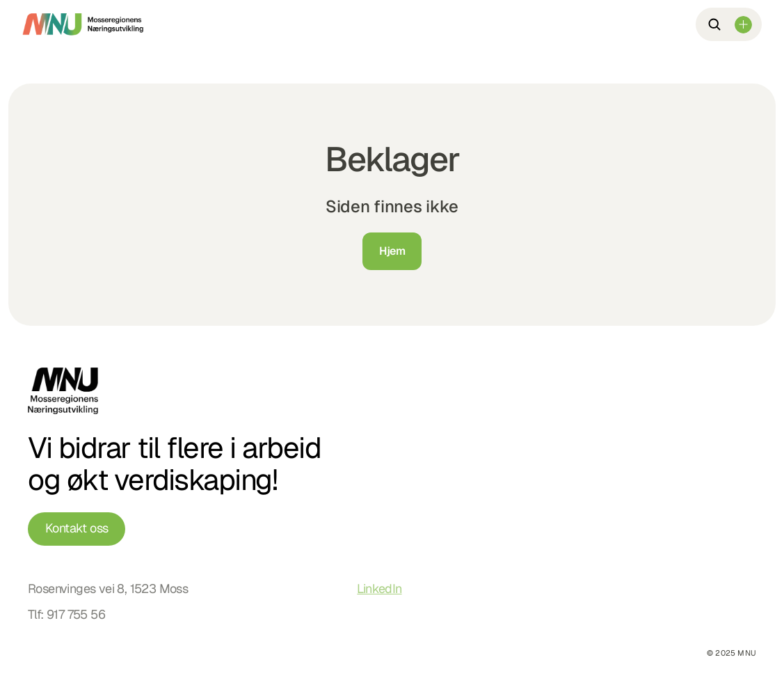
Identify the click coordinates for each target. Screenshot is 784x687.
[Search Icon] (714, 24)
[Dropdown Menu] (743, 25)
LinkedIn (379, 589)
